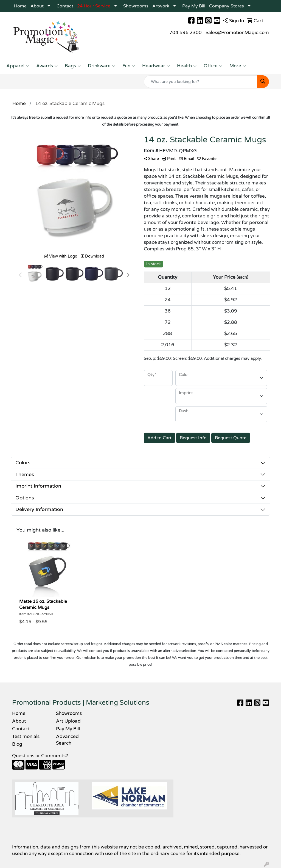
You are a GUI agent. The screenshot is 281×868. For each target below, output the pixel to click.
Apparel (18, 66)
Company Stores (227, 6)
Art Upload (68, 721)
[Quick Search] (201, 82)
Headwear (156, 66)
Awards (47, 66)
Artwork (161, 6)
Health (187, 66)
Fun (129, 66)
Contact (65, 6)
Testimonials (26, 736)
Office (213, 66)
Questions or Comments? (40, 756)
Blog (17, 744)
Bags (73, 66)
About (37, 6)
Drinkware (102, 66)
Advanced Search (67, 740)
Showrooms (136, 6)
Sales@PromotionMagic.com (237, 33)
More (238, 66)
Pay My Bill (194, 6)
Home (20, 6)
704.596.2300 (186, 33)
